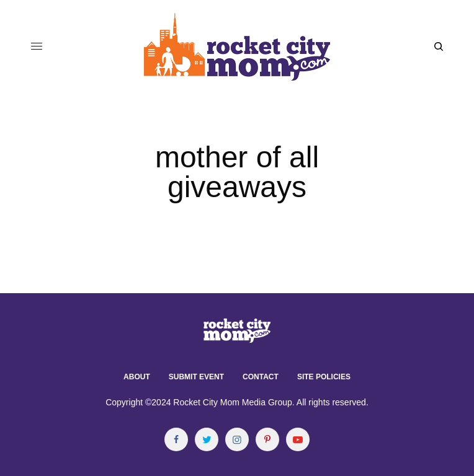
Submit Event (196, 377)
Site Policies (324, 377)
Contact (261, 377)
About (137, 377)
